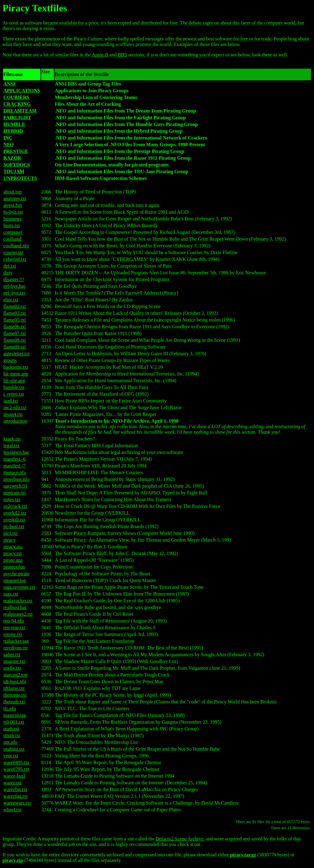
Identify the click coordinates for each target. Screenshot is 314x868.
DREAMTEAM (20, 111)
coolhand (12, 239)
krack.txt (12, 439)
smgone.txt (14, 661)
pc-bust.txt (14, 526)
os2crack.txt (15, 506)
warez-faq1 (14, 776)
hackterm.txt (16, 367)
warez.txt (12, 783)
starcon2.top (15, 675)
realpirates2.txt (18, 614)
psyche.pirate (16, 574)
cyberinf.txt (15, 259)
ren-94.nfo (14, 621)
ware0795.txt (16, 769)
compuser (13, 232)
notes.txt (12, 499)
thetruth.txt (14, 702)
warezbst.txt (15, 789)
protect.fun (14, 567)
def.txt (10, 266)
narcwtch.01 (15, 486)
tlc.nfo (10, 708)
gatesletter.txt (17, 354)
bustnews (13, 219)
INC (8, 138)
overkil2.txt (15, 513)
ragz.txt (11, 594)
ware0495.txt (16, 762)
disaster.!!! (14, 279)
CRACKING (17, 104)
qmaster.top (15, 580)
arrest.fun (13, 205)
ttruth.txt (12, 735)
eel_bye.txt (14, 293)
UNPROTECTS (20, 178)
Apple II (100, 55)
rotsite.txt (13, 634)
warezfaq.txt (16, 796)
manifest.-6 (14, 459)
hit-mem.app (16, 374)
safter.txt (12, 655)
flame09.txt (15, 347)
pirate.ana (13, 560)
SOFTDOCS (17, 165)
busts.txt (12, 225)
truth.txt (11, 729)
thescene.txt (15, 695)
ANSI (9, 84)
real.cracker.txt (18, 601)
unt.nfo (10, 742)
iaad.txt (11, 401)
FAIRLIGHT (17, 118)
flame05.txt (15, 320)
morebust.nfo (16, 479)
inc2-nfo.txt (15, 407)
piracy (10, 540)
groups (10, 360)
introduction (15, 421)
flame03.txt (15, 313)
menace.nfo (15, 472)
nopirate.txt (15, 493)
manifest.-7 (14, 466)
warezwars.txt (17, 803)
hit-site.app (14, 381)
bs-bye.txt (13, 212)
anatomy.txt (15, 198)
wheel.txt (12, 810)
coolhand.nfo (16, 246)
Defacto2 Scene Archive (179, 839)
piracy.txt (13, 553)
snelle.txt (12, 668)
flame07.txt (15, 333)
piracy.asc (13, 547)
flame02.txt (15, 306)
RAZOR (12, 158)
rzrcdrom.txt (16, 648)
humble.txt (14, 387)
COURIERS (16, 97)
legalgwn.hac (16, 452)
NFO (9, 145)
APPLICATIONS (22, 91)
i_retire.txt (14, 394)
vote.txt (11, 756)
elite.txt (11, 300)
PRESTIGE (16, 151)
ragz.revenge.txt (19, 587)
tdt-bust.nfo (15, 681)
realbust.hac (15, 607)
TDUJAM (14, 171)
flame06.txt (15, 327)
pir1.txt (11, 533)
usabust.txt (14, 749)
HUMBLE (14, 124)
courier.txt (13, 252)
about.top (13, 192)
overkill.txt (14, 520)
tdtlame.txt (14, 688)
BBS (122, 55)
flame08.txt (15, 340)
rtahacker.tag (16, 641)
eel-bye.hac (15, 286)
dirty (8, 273)
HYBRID (13, 131)
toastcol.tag (15, 715)
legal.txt (11, 445)
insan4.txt (13, 414)
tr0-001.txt (14, 722)
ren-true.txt (14, 628)
